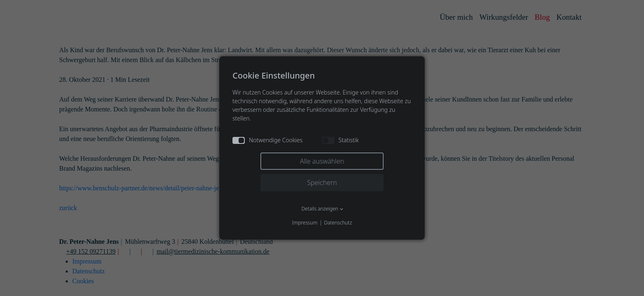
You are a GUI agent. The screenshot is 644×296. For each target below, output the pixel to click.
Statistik (340, 140)
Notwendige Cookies (268, 140)
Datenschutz (338, 223)
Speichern (322, 183)
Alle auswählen (322, 161)
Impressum (305, 223)
